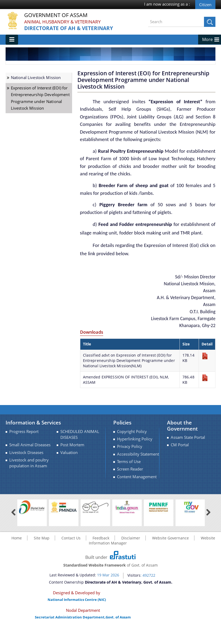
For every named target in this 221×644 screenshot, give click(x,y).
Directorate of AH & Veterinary (71, 28)
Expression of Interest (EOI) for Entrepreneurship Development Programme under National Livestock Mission (40, 113)
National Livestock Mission (36, 93)
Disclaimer (131, 553)
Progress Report (24, 447)
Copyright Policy (132, 447)
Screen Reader (130, 484)
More (207, 55)
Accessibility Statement (138, 470)
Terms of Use (129, 477)
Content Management (137, 492)
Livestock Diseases (26, 468)
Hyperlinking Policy (135, 454)
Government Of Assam (59, 15)
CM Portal (180, 460)
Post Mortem (72, 460)
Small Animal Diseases (30, 460)
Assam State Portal (188, 453)
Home (17, 553)
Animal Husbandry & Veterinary (65, 22)
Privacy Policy (130, 462)
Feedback (101, 553)
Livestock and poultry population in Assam (29, 478)
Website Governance (170, 553)
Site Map (42, 553)
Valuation (69, 468)
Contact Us (71, 553)
